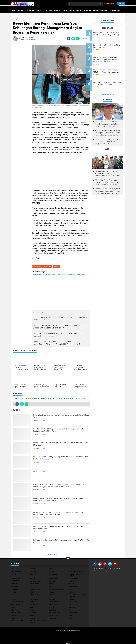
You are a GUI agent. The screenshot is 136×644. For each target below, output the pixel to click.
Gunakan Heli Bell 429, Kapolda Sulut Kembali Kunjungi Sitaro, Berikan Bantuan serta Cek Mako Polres (60, 433)
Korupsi (71, 582)
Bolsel (52, 572)
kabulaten (34, 605)
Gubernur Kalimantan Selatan (76, 575)
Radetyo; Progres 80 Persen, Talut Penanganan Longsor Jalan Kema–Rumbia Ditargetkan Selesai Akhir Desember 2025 (61, 489)
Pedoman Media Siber (117, 569)
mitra (32, 610)
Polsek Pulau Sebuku (57, 590)
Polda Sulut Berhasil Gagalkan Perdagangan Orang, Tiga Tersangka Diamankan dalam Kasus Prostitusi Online (61, 503)
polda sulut (54, 616)
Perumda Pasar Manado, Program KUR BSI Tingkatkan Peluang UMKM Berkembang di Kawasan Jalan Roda (59, 517)
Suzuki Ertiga (35, 595)
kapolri (13, 608)
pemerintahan (54, 613)
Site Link (96, 572)
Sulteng (71, 592)
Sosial (52, 592)
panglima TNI (15, 613)
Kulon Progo (34, 584)
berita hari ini (37, 267)
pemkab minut (74, 613)
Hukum (65, 10)
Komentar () (85, 39)
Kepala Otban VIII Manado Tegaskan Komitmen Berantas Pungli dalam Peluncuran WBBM (61, 529)
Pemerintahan (30, 10)
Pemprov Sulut (74, 587)
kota (32, 608)
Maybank (14, 587)
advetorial (34, 600)
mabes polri (73, 608)
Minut (32, 587)
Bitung (71, 569)
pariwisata (34, 613)
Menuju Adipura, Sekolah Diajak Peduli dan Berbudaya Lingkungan (110, 77)
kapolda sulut (74, 605)
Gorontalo (53, 574)
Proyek (13, 592)
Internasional (115, 10)
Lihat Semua (51, 555)
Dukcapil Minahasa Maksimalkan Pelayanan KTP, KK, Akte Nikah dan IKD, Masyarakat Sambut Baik (110, 56)
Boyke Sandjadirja (75, 572)
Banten (33, 569)
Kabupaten (53, 579)
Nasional (105, 10)
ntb (70, 610)
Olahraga (88, 10)
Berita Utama (48, 267)
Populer (121, 4)
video (71, 619)
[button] (8, 5)
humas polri (73, 602)
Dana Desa (34, 574)
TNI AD (51, 595)
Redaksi (96, 569)
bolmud (71, 600)
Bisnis (72, 10)
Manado (57, 267)
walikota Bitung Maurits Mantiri (39, 622)
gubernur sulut (55, 602)
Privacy (103, 572)
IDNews (20, 10)
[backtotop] (68, 559)
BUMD (13, 569)
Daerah (13, 574)
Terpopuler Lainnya (108, 85)
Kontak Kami (104, 569)
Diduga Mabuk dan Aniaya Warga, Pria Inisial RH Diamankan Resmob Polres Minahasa (62, 445)
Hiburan (96, 10)
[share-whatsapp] (78, 39)
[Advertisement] (21, 74)
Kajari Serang (74, 579)
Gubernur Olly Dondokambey (16, 580)
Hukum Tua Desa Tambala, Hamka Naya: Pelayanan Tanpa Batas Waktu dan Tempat (58, 418)
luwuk (52, 608)
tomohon (53, 619)
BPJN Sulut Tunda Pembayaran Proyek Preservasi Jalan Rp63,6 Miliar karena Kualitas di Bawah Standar (60, 461)
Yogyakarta (15, 600)
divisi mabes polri (17, 602)
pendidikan (15, 616)
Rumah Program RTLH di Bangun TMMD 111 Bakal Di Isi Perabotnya (110, 66)
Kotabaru (14, 584)
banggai (52, 600)
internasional (16, 605)
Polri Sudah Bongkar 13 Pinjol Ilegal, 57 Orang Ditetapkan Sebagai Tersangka (110, 35)
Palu (51, 587)
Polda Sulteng (35, 590)
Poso (70, 590)
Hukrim (33, 579)
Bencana (52, 569)
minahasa (14, 610)
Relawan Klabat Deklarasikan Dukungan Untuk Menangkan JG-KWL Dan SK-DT (60, 543)
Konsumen (53, 582)
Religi (32, 592)
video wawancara (17, 621)
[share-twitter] (73, 39)
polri (71, 616)
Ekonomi (79, 10)
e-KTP (32, 602)
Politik (40, 10)
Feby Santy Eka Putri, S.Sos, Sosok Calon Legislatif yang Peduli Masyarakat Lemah (108, 132)
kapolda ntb (54, 605)
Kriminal (57, 10)
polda (32, 616)
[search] (85, 4)
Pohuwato (14, 590)
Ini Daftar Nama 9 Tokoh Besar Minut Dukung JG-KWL (110, 44)
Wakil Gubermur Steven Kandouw (77, 596)
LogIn (108, 572)
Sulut (13, 595)
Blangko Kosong (16, 572)
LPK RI (51, 584)
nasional (53, 610)
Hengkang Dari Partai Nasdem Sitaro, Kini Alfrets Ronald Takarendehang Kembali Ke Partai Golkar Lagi (61, 275)
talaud (32, 619)
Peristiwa (48, 10)
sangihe (13, 619)
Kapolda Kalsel (35, 582)
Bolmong (33, 572)
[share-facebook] (68, 39)
